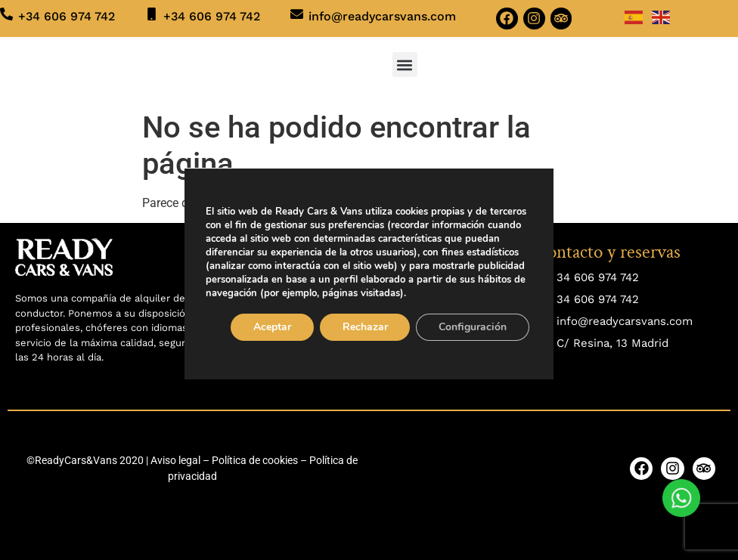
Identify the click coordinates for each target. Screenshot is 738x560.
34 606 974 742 (598, 277)
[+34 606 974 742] (6, 14)
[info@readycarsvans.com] (297, 14)
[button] (405, 65)
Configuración (473, 327)
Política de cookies (255, 460)
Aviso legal (175, 460)
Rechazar (365, 327)
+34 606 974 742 (67, 16)
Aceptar (272, 327)
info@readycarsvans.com (382, 16)
